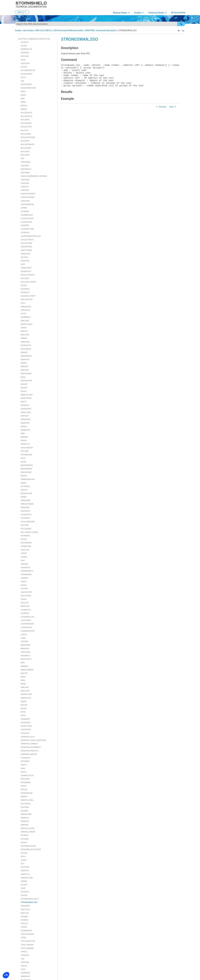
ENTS (23, 458)
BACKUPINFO (26, 84)
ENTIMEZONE (26, 455)
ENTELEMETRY (27, 448)
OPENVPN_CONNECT (29, 744)
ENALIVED (25, 321)
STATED (24, 895)
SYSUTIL (24, 923)
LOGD (23, 638)
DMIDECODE (26, 307)
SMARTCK (25, 871)
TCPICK (24, 927)
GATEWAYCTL (26, 515)
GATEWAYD (25, 518)
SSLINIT (24, 885)
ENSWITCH (25, 444)
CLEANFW (25, 225)
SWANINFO (25, 906)
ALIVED (24, 46)
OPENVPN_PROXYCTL (30, 751)
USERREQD (25, 973)
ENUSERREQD (26, 469)
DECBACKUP (26, 271)
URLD (23, 969)
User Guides (28, 30)
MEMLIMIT (25, 649)
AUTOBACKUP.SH (28, 70)
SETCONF (25, 839)
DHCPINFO (25, 289)
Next (172, 112)
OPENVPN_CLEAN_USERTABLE (33, 740)
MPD (23, 663)
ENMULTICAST (27, 395)
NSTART (24, 705)
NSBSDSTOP (26, 698)
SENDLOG (25, 821)
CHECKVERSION (27, 204)
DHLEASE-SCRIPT (28, 296)
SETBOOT (25, 835)
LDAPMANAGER (27, 624)
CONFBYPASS (26, 247)
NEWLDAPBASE (27, 670)
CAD (22, 158)
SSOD (23, 888)
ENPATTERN (26, 412)
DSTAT (24, 314)
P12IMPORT (26, 758)
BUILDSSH (25, 151)
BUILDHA (25, 130)
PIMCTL (24, 765)
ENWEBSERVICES (28, 479)
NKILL (23, 680)
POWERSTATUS (27, 775)
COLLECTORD (26, 243)
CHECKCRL (25, 180)
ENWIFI (24, 483)
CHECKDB (25, 183)
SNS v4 (22, 12)
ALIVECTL (25, 42)
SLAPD (24, 860)
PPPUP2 (24, 790)
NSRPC (24, 701)
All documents (178, 13)
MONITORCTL (26, 659)
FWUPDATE (25, 511)
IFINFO (24, 599)
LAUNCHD (25, 613)
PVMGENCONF (27, 793)
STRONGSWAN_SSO (29, 902)
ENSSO (24, 441)
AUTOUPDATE (27, 74)
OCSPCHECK (26, 730)
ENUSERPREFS (27, 465)
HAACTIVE (25, 550)
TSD (22, 959)
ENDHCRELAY (26, 356)
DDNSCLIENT (26, 268)
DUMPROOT (26, 317)
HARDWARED (26, 574)
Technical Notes (156, 13)
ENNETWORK (26, 398)
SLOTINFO (25, 867)
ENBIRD (24, 338)
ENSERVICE (25, 430)
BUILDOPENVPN (27, 144)
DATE (23, 264)
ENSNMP (24, 437)
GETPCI (24, 539)
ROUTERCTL (26, 804)
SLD (22, 864)
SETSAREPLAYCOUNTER (31, 849)
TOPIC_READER (27, 945)
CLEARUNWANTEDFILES (31, 236)
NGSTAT (24, 673)
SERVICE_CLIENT (28, 828)
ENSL (23, 433)
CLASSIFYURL (26, 222)
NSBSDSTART (27, 694)
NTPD (23, 712)
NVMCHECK (26, 723)
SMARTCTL (25, 874)
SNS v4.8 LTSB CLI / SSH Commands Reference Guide (59, 30)
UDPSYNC (25, 962)
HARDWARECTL (27, 571)
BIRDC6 (24, 109)
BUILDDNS (25, 120)
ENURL (24, 462)
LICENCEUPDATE (28, 631)
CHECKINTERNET (28, 197)
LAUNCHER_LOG (27, 617)
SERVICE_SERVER (28, 832)
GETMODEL (25, 536)
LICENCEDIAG (26, 627)
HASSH (24, 585)
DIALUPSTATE (27, 299)
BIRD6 (23, 95)
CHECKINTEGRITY (28, 194)
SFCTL (23, 857)
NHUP (23, 677)
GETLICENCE (26, 529)
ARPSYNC (25, 56)
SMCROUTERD (27, 878)
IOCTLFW (25, 603)
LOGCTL (24, 634)
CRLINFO (24, 257)
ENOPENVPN (26, 409)
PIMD (23, 768)
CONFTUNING (26, 250)
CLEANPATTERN (27, 229)
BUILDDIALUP (27, 116)
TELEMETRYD (26, 931)
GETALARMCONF (28, 522)
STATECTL (25, 892)
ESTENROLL (26, 486)
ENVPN (24, 476)
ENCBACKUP (26, 345)
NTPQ (23, 715)
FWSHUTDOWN (27, 504)
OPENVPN (25, 733)
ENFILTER (25, 370)
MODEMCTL (26, 656)
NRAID (23, 684)
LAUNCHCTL (26, 610)
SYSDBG (24, 917)
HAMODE (24, 564)
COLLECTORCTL (27, 240)
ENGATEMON (26, 374)
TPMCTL (24, 952)
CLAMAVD (25, 211)
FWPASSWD (26, 500)
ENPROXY (25, 416)
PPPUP (24, 786)
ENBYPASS (25, 342)
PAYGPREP (25, 761)
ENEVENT (25, 366)
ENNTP (24, 402)
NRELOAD (25, 687)
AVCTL (23, 77)
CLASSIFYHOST (27, 218)
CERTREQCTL (26, 169)
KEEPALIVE (25, 606)
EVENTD (24, 490)
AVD (22, 81)
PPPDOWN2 (26, 782)
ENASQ (24, 328)
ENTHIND (25, 451)
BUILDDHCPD (26, 113)
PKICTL (24, 772)
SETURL (24, 853)
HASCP (24, 582)
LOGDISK (25, 641)
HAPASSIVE (25, 567)
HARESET (25, 578)
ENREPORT (25, 423)
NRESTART (25, 691)
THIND (23, 938)
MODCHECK (26, 652)
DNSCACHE (25, 310)
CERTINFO (25, 166)
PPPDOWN (25, 779)
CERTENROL (26, 162)
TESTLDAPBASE (27, 934)
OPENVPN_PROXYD (29, 754)
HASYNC (24, 589)
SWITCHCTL (26, 909)
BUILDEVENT (26, 123)
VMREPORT (25, 976)
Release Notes (120, 13)
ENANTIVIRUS (27, 324)
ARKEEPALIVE (26, 49)
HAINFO (24, 557)
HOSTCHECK (26, 596)
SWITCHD (25, 913)
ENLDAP (24, 384)
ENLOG (24, 391)
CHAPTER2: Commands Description (101, 30)
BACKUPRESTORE (28, 88)
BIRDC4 (24, 106)
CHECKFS (25, 187)
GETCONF (25, 525)
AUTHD (24, 67)
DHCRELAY (25, 292)
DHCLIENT (25, 278)
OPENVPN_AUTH (28, 737)
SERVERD (25, 825)
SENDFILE (25, 818)
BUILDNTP (25, 141)
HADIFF (24, 553)
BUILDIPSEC (26, 134)
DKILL (23, 303)
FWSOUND (25, 507)
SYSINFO (24, 920)
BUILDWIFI (25, 155)
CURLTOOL (25, 261)
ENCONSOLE (26, 349)
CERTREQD (25, 173)
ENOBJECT (25, 405)
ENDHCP (24, 352)
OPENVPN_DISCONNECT (31, 747)
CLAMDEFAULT (27, 215)
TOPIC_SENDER (27, 948)
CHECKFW (25, 190)
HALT (23, 560)
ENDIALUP (25, 359)
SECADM (24, 811)
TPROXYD (25, 955)
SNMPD (24, 881)
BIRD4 (23, 91)
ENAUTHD (25, 335)
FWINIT (24, 497)
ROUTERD (25, 807)
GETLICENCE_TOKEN (29, 532)
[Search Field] (100, 24)
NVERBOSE (25, 719)
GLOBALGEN (26, 546)
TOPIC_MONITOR (28, 941)
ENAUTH (24, 331)
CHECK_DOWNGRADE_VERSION (34, 176)
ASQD (23, 60)
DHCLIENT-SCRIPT (28, 282)
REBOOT (24, 797)
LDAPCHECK (26, 620)
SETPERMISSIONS (28, 846)
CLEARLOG (25, 233)
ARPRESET (25, 53)
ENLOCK (24, 388)
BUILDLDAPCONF (28, 137)
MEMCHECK (26, 645)
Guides (138, 13)
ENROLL (24, 426)
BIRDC (23, 102)
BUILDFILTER (26, 127)
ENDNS (24, 363)
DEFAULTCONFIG (28, 275)
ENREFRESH (26, 419)
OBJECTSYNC (26, 726)
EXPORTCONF (26, 493)
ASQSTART (25, 63)
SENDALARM (26, 814)
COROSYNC (25, 254)
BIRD (23, 99)
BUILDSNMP (26, 148)
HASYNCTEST (26, 592)
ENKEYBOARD (26, 381)
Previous (163, 112)
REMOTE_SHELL (27, 800)
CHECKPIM (25, 201)
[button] (181, 24)
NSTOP (24, 709)
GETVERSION (26, 543)
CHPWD (24, 208)
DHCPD (24, 285)
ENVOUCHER (26, 472)
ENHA (23, 377)
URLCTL (24, 966)
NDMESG (24, 666)
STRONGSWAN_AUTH (30, 899)
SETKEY (24, 842)
